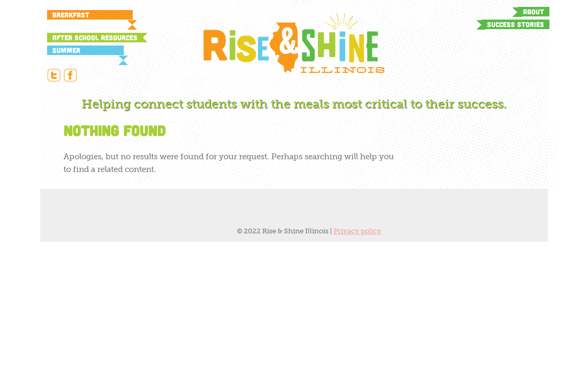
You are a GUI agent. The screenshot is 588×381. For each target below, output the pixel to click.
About (534, 12)
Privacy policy (357, 231)
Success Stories (516, 24)
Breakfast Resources (71, 15)
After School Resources (95, 38)
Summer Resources (71, 51)
